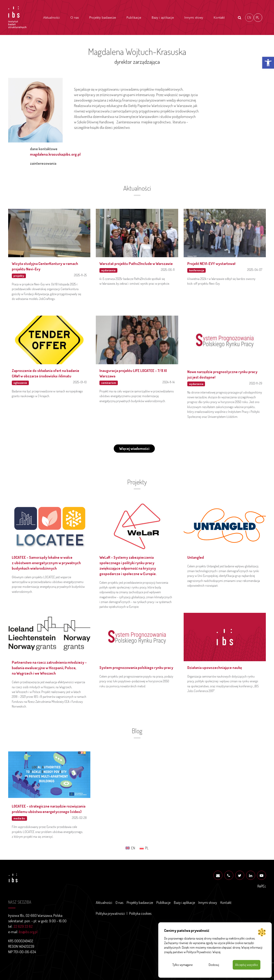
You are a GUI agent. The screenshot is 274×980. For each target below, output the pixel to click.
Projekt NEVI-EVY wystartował (211, 264)
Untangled (196, 557)
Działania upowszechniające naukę (215, 668)
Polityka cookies (140, 913)
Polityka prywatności (110, 913)
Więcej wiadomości (134, 449)
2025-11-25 (80, 275)
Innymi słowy (194, 18)
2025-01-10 (80, 382)
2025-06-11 (168, 269)
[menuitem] (249, 18)
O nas (75, 18)
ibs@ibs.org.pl (28, 932)
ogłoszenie (20, 383)
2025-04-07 (255, 269)
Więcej (216, 952)
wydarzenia (108, 270)
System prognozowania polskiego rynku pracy (136, 668)
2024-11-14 (169, 382)
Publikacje (134, 18)
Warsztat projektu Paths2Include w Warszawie (136, 264)
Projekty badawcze (103, 18)
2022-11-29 (256, 383)
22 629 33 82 (23, 926)
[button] (268, 63)
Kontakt (219, 18)
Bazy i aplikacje (163, 18)
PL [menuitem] (258, 17)
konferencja (197, 270)
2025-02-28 (79, 818)
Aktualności (52, 18)
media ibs (19, 818)
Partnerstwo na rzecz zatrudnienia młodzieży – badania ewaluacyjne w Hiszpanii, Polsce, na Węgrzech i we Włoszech (49, 668)
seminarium (109, 383)
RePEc (262, 886)
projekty (19, 276)
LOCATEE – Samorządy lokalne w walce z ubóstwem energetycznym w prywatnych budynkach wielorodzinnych (46, 563)
